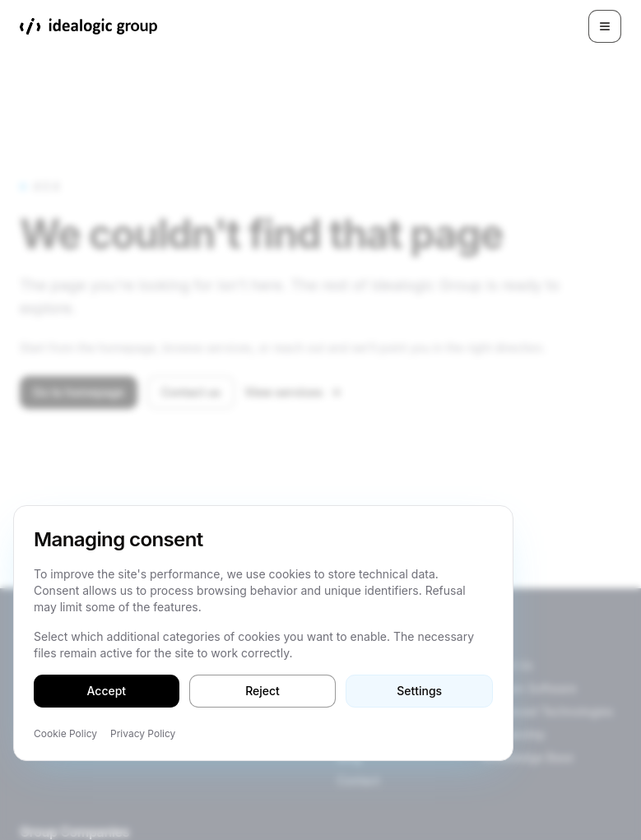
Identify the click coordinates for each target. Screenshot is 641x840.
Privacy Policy (143, 733)
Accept (107, 691)
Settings (419, 691)
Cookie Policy (65, 733)
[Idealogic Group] (88, 26)
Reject (262, 691)
